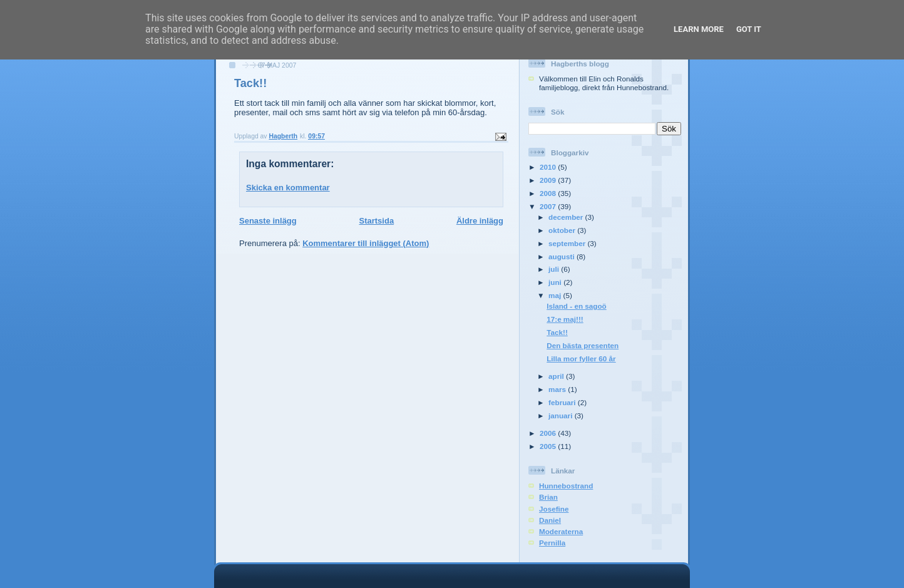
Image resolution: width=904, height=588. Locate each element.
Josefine (554, 509)
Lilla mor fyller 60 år (581, 358)
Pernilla (552, 543)
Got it (749, 29)
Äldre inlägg (480, 221)
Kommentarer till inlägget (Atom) (366, 243)
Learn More (699, 29)
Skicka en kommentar (288, 188)
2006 (549, 433)
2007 (549, 206)
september (568, 243)
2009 (549, 180)
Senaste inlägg (268, 221)
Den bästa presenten (583, 345)
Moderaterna (561, 531)
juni (556, 282)
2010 (549, 167)
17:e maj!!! (565, 319)
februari (563, 402)
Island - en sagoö (576, 306)
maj (556, 295)
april (557, 376)
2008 (549, 193)
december (567, 217)
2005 (549, 446)
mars (558, 389)
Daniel (550, 520)
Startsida (376, 221)
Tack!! (557, 332)
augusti (562, 256)
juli (555, 269)
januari (562, 415)
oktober (563, 230)
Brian (548, 497)
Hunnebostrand (566, 486)
